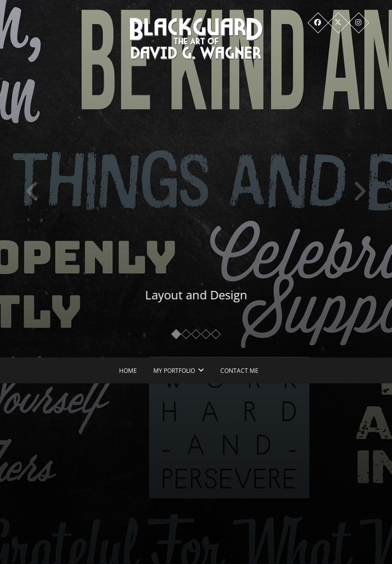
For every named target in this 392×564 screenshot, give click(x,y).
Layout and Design (200, 295)
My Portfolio (174, 371)
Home (128, 371)
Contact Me (239, 371)
